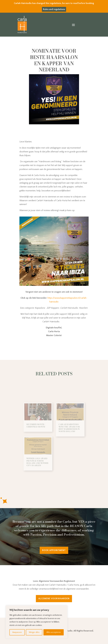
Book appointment (54, 550)
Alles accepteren (54, 632)
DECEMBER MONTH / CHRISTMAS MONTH (40, 429)
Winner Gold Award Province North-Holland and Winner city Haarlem (41, 456)
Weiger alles (34, 632)
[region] (37, 622)
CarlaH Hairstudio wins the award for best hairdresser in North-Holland (66, 430)
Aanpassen (17, 632)
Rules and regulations (54, 9)
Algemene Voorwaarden (54, 599)
